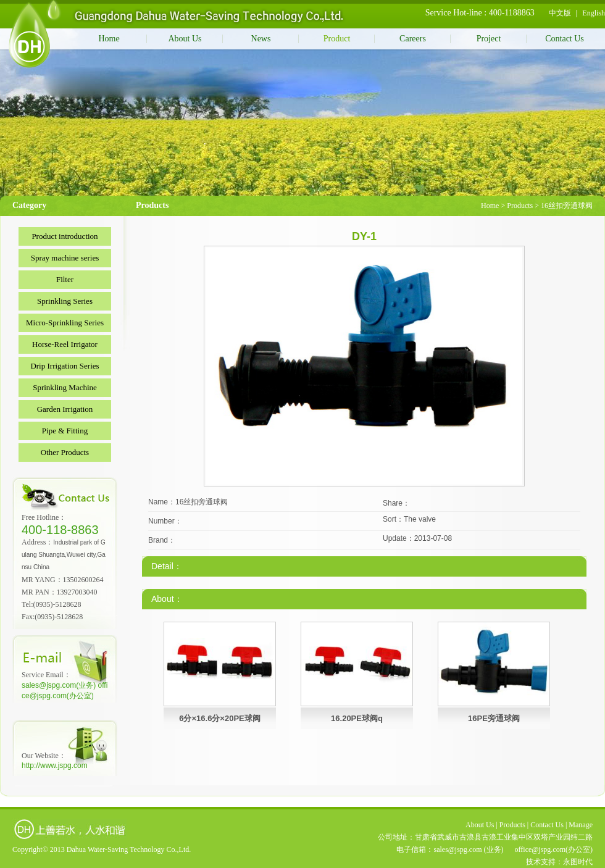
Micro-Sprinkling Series (65, 323)
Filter (65, 279)
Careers (413, 39)
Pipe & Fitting (65, 431)
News (261, 39)
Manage (581, 825)
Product (337, 39)
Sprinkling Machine (65, 387)
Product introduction (65, 236)
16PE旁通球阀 (494, 718)
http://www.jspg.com (55, 766)
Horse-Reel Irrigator (65, 344)
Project (489, 39)
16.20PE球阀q (357, 718)
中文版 (560, 13)
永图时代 (578, 862)
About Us (185, 39)
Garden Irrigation (65, 409)
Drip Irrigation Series (65, 366)
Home (109, 39)
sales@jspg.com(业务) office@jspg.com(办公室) (65, 691)
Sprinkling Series (65, 301)
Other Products (65, 452)
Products (520, 206)
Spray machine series (65, 258)
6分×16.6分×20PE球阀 (220, 718)
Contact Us (565, 39)
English (594, 13)
